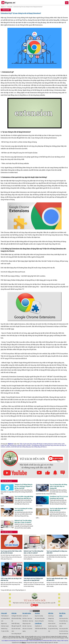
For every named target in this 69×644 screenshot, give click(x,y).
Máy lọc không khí (39, 621)
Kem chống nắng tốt (16, 634)
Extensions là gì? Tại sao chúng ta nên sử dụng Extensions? (28, 7)
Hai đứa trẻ (25, 616)
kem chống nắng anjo (25, 447)
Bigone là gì (4, 623)
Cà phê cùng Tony (52, 626)
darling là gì (13, 445)
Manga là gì (51, 618)
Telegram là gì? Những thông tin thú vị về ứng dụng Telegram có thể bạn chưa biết (23, 486)
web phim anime (21, 445)
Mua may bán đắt (64, 629)
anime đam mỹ (57, 445)
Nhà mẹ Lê (25, 629)
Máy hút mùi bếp (39, 616)
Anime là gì (51, 616)
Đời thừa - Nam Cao (27, 618)
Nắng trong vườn (27, 623)
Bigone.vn (3, 7)
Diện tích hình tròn (64, 634)
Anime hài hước (15, 447)
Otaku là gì (51, 621)
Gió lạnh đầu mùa (63, 621)
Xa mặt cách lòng (63, 631)
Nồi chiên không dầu (40, 618)
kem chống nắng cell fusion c (39, 447)
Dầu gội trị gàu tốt (16, 626)
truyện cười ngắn (5, 445)
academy (45, 444)
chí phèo (28, 445)
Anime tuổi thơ (52, 623)
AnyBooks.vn (38, 626)
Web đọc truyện (5, 626)
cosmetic (8, 447)
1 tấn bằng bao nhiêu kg (37, 445)
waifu (63, 444)
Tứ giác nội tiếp (5, 631)
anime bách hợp (49, 445)
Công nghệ (10, 7)
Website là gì (4, 629)
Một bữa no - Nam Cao (28, 621)
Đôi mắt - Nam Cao (27, 626)
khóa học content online (55, 444)
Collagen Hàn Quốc (17, 616)
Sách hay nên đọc (64, 618)
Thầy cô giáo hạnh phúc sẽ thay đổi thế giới (31, 444)
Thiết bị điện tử (5, 616)
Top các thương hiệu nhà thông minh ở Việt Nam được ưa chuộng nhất (58, 486)
